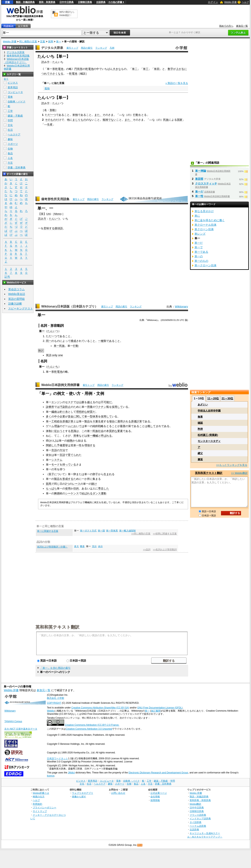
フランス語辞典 (198, 815)
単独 (75, 115)
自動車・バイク (17, 102)
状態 (51, 42)
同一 (49, 341)
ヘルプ (245, 2)
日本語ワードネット (57, 758)
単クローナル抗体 (206, 225)
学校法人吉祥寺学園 (209, 411)
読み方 (42, 219)
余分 (100, 546)
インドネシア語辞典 (200, 818)
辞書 (7, 2)
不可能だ (106, 402)
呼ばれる (106, 436)
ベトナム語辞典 (198, 826)
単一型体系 (91, 416)
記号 (7, 277)
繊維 (54, 412)
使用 (68, 488)
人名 (10, 158)
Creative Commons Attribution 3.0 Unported (89, 729)
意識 (73, 431)
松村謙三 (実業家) (208, 435)
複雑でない (109, 120)
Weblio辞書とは (41, 793)
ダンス (97, 493)
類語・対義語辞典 (25, 2)
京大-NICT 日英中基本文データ (21, 729)
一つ (53, 115)
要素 (120, 431)
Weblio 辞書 (230, 2)
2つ (67, 484)
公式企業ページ (159, 793)
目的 (76, 488)
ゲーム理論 (53, 426)
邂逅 (200, 459)
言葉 (43, 42)
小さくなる (56, 74)
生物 (10, 149)
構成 (73, 341)
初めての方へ (226, 26)
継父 (200, 453)
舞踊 (57, 493)
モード (55, 465)
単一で (199, 247)
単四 (157, 69)
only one (57, 355)
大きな (117, 69)
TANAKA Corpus (13, 721)
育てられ (73, 455)
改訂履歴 (156, 711)
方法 (62, 450)
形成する (68, 479)
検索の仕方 (39, 796)
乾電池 (59, 69)
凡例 (112, 48)
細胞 (70, 441)
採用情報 (155, 800)
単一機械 (93, 436)
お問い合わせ (118, 793)
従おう (58, 431)
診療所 (50, 407)
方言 (10, 163)
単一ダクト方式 (88, 531)
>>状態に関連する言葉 (165, 534)
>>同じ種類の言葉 (141, 534)
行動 (136, 115)
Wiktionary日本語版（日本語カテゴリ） (70, 306)
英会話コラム (16, 289)
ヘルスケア (14, 135)
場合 (112, 421)
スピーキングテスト (21, 309)
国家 (180, 120)
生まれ (108, 474)
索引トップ (72, 48)
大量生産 (98, 421)
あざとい (203, 405)
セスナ (69, 402)
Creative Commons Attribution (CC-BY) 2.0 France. (92, 725)
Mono (58, 214)
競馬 (49, 484)
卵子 (95, 474)
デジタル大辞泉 (52, 48)
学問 (10, 120)
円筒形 (78, 69)
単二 (135, 69)
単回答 (199, 179)
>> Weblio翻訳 (239, 473)
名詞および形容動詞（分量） (52, 547)
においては (77, 426)
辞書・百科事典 (17, 167)
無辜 (200, 417)
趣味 (10, 139)
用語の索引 (87, 48)
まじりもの (79, 120)
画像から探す (79, 796)
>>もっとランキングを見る (232, 465)
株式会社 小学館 (55, 698)
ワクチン (101, 407)
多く (49, 416)
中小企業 (60, 416)
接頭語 (59, 228)
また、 (98, 115)
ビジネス (13, 83)
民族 (166, 120)
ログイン (213, 2)
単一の (199, 256)
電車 (10, 97)
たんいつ (55, 219)
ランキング (101, 48)
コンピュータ (15, 92)
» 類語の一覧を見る (177, 83)
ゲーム (66, 426)
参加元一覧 (242, 26)
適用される (124, 421)
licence (51, 776)
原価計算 (136, 421)
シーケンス (72, 493)
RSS (140, 845)
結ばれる (87, 493)
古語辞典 (101, 2)
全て (6, 79)
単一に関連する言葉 (48, 531)
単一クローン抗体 (206, 265)
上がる (180, 69)
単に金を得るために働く (210, 220)
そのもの (50, 120)
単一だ (199, 192)
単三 (146, 69)
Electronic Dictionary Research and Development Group (158, 773)
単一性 (77, 445)
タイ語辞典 (196, 822)
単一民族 (59, 346)
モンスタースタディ (209, 441)
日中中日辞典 (66, 2)
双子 (51, 474)
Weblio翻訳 (195, 804)
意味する (49, 228)
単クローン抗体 (204, 229)
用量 (90, 407)
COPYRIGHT (54, 703)
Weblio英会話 (17, 294)
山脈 (82, 402)
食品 (10, 153)
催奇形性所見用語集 (55, 199)
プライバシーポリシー (45, 807)
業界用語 (13, 87)
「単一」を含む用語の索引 (55, 668)
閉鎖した (51, 445)
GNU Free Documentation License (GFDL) (160, 708)
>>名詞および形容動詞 (165, 549)
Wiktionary (181, 307)
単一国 (101, 531)
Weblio (50, 711)
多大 (76, 546)
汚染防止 (65, 407)
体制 (49, 431)
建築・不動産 (15, 116)
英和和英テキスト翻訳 (57, 627)
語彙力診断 (15, 304)
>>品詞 (147, 549)
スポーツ (13, 144)
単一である (201, 252)
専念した (104, 488)
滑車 (76, 436)
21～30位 (227, 398)
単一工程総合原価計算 (60, 421)
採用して (117, 407)
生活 (10, 130)
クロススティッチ (206, 183)
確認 (200, 423)
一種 (101, 341)
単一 (59, 42)
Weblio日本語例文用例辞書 (60, 385)
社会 (101, 431)
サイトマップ (40, 811)
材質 (90, 412)
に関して (79, 416)
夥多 (82, 546)
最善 (123, 426)
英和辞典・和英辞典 (200, 800)
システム (57, 460)
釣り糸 (64, 412)
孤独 (47, 88)
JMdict (71, 773)
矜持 (200, 429)
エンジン (57, 402)
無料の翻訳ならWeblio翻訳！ (67, 14)
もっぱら (51, 488)
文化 (10, 125)
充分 (94, 546)
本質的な (112, 431)
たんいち (53, 367)
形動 (52, 110)
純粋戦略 (98, 426)
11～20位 (213, 398)
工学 (10, 111)
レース (76, 484)
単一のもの (201, 261)
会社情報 (155, 796)
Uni (48, 214)
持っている (69, 465)
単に (197, 216)
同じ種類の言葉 (28, 42)
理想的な (82, 412)
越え (90, 402)
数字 (170, 69)
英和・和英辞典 (47, 2)
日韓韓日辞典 (85, 2)
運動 (104, 493)
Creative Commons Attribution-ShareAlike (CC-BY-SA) (100, 708)
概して (152, 426)
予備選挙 (62, 445)
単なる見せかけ (204, 211)
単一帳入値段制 (127, 531)
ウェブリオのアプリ (83, 793)
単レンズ (200, 234)
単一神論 (201, 171)
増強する (90, 445)
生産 (50, 124)
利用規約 (37, 804)
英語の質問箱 (16, 299)
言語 (54, 450)
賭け (94, 484)
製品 (87, 421)
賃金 (71, 416)
